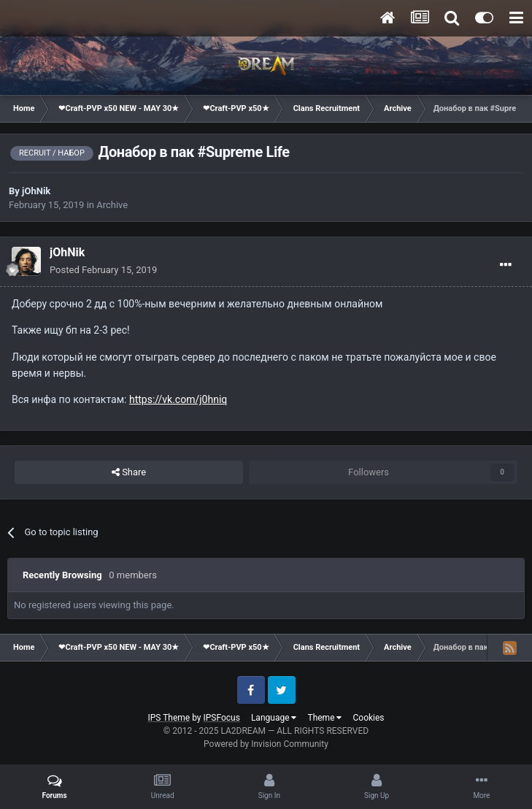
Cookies (368, 718)
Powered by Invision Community (266, 744)
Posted (103, 270)
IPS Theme (169, 718)
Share (129, 472)
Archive (112, 205)
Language (274, 718)
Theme (324, 718)
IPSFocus (222, 718)
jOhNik (36, 191)
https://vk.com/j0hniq (178, 399)
